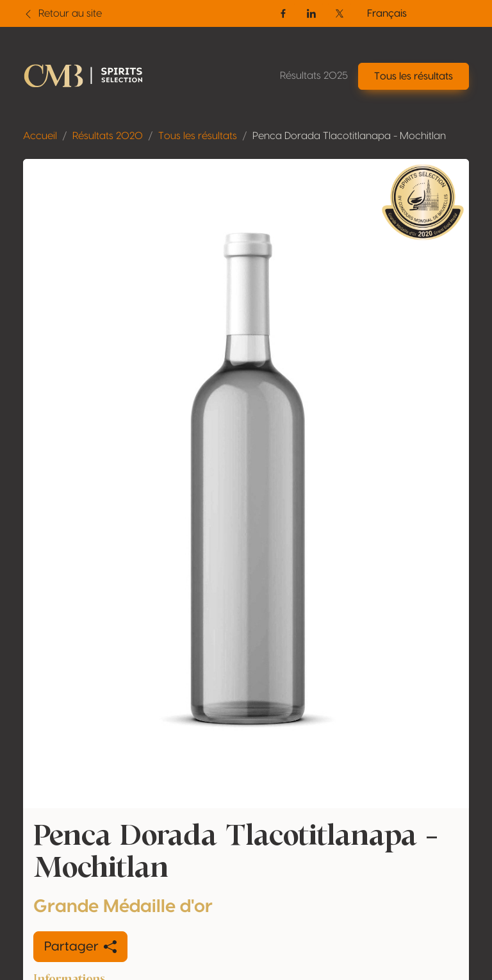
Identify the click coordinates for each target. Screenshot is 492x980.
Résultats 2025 (314, 76)
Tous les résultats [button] (414, 76)
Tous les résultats (198, 136)
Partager (80, 947)
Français (387, 13)
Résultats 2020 (108, 136)
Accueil (40, 136)
